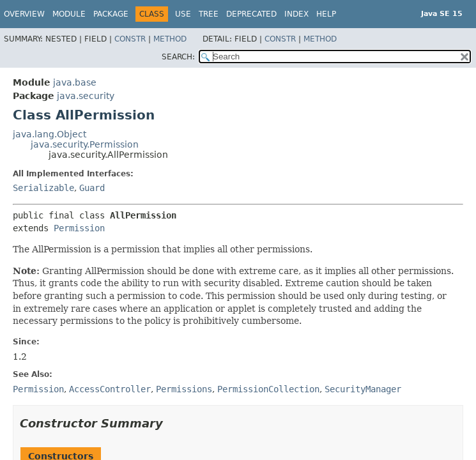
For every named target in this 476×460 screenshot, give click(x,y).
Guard (92, 188)
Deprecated (251, 14)
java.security (86, 96)
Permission (79, 228)
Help (326, 14)
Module (69, 14)
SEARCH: (178, 57)
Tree (209, 14)
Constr (130, 39)
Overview (24, 14)
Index (296, 14)
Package (111, 14)
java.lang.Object (50, 134)
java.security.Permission (85, 144)
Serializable (43, 188)
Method (170, 39)
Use (183, 14)
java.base (75, 82)
